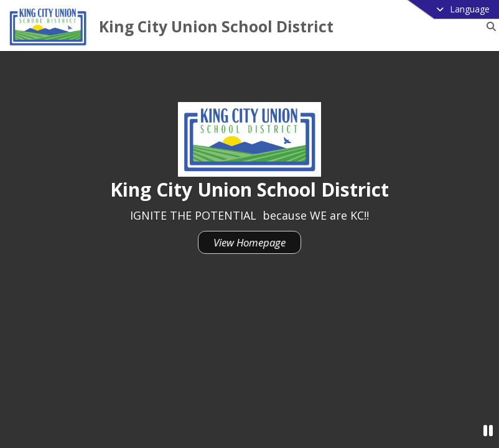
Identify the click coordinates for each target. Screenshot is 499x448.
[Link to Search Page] (489, 26)
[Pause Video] (488, 430)
